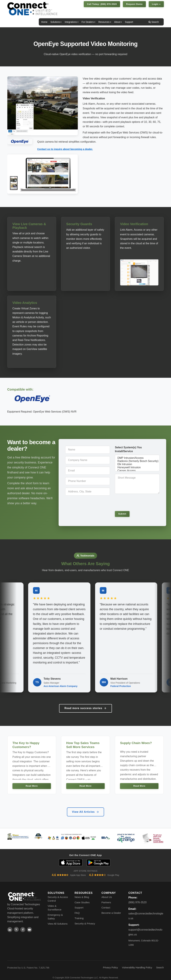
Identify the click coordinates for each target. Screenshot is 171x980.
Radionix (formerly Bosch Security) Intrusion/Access (137, 461)
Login (156, 4)
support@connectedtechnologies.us (145, 928)
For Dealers (88, 22)
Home (44, 22)
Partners (106, 898)
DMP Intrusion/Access (137, 458)
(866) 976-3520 (137, 898)
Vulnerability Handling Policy (137, 963)
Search (154, 22)
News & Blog (82, 893)
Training (79, 914)
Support (129, 22)
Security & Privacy (85, 919)
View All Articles (85, 808)
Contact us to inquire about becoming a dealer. (65, 149)
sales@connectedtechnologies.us (146, 912)
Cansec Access (137, 470)
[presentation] (138, 502)
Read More (32, 782)
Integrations (72, 22)
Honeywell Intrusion (137, 467)
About (118, 22)
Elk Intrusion (137, 464)
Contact (106, 903)
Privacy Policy (110, 963)
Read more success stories (85, 704)
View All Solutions (58, 920)
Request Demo (134, 4)
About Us (107, 893)
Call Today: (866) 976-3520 (102, 4)
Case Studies (82, 898)
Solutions (56, 22)
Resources (105, 22)
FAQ (77, 909)
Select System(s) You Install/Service (128, 449)
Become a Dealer (111, 909)
